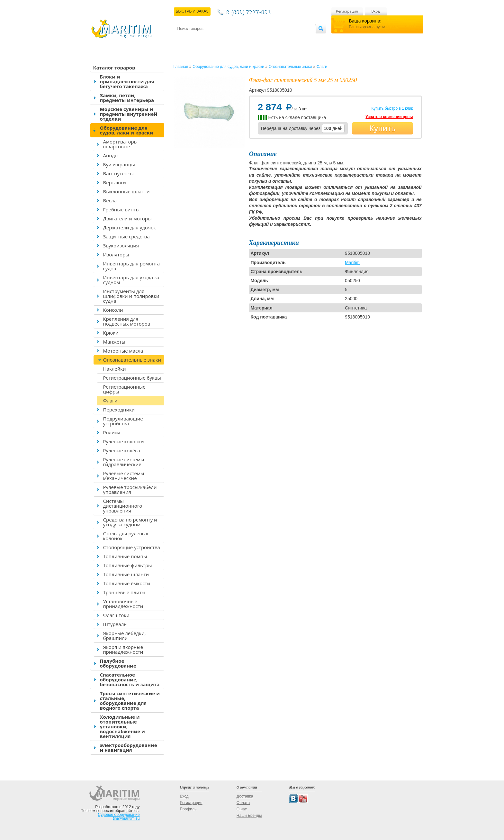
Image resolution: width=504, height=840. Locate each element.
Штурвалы (115, 624)
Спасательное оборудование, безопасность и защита (130, 679)
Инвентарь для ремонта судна (132, 266)
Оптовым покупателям (295, 39)
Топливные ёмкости (127, 583)
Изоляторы (116, 254)
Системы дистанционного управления (123, 506)
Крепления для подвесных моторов (127, 321)
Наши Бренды (249, 816)
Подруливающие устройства (123, 421)
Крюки (111, 333)
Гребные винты (122, 209)
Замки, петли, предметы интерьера (127, 98)
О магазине (254, 39)
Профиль (188, 809)
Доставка (209, 39)
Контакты (185, 39)
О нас (242, 809)
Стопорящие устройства (132, 547)
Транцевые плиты (124, 592)
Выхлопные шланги (126, 191)
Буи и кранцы (119, 164)
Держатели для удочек (130, 227)
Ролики (112, 432)
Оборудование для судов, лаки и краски (127, 130)
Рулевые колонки (124, 441)
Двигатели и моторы (127, 218)
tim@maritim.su (126, 818)
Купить (382, 128)
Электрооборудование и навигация (129, 748)
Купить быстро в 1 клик (392, 108)
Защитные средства (126, 236)
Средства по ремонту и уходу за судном (130, 522)
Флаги (110, 401)
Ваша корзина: (365, 21)
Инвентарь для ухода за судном (131, 280)
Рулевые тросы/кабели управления (130, 489)
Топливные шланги (126, 574)
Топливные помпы (125, 556)
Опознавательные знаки (132, 360)
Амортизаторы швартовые (121, 144)
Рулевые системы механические (124, 476)
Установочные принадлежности (123, 604)
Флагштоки (116, 615)
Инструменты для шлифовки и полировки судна (131, 296)
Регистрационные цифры (124, 389)
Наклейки (115, 369)
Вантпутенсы (118, 173)
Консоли (113, 310)
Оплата (230, 39)
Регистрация (347, 11)
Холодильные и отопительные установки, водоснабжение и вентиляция (122, 726)
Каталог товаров (114, 68)
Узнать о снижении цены (389, 117)
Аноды (111, 155)
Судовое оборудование (119, 815)
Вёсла (110, 200)
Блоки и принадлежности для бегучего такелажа (127, 81)
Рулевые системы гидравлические (124, 462)
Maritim (352, 263)
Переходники (119, 410)
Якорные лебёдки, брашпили (125, 636)
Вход (376, 11)
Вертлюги (115, 182)
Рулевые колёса (122, 450)
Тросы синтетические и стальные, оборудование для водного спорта (130, 701)
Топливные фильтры (128, 565)
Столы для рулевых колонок (126, 536)
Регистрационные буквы (132, 378)
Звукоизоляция (121, 245)
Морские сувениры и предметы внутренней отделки (129, 114)
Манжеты (114, 342)
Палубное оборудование (118, 663)
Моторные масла (123, 351)
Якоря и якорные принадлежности (123, 649)
